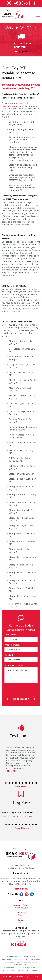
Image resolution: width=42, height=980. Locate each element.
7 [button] (26, 783)
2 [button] (19, 52)
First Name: (10, 635)
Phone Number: (12, 645)
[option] (21, 41)
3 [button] (23, 52)
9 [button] (33, 783)
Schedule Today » (21, 889)
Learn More (20, 47)
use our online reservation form (16, 104)
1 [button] (16, 52)
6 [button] (23, 783)
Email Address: (11, 655)
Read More (21, 787)
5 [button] (19, 783)
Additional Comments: (15, 665)
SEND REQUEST (20, 699)
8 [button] (29, 783)
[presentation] (22, 690)
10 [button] (36, 783)
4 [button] (26, 52)
